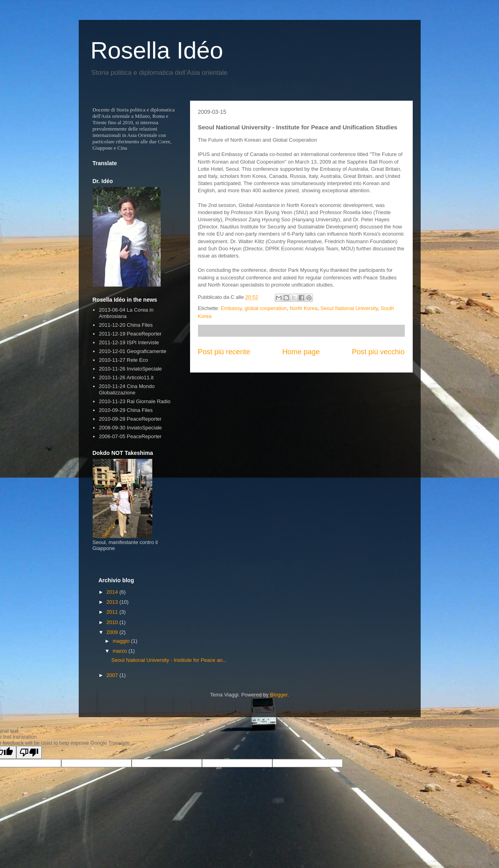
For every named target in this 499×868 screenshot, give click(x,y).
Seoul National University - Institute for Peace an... (169, 660)
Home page (301, 352)
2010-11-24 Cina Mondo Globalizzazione (127, 389)
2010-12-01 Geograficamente (133, 351)
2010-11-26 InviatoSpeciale (130, 369)
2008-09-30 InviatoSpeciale (130, 428)
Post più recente (224, 352)
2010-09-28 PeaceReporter (130, 419)
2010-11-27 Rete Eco (124, 360)
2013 (113, 602)
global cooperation (266, 308)
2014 (113, 592)
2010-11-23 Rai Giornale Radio (135, 401)
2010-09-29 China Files (126, 410)
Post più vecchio (378, 352)
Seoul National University (349, 308)
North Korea (304, 308)
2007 (113, 675)
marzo (120, 651)
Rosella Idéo (157, 50)
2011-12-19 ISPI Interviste (129, 342)
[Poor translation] (29, 752)
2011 (113, 612)
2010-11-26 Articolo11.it (126, 377)
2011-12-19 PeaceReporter (130, 334)
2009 (113, 632)
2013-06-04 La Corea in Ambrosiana (126, 313)
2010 (113, 622)
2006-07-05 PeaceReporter (130, 436)
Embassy (231, 308)
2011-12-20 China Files (126, 325)
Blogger (279, 695)
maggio (122, 641)
